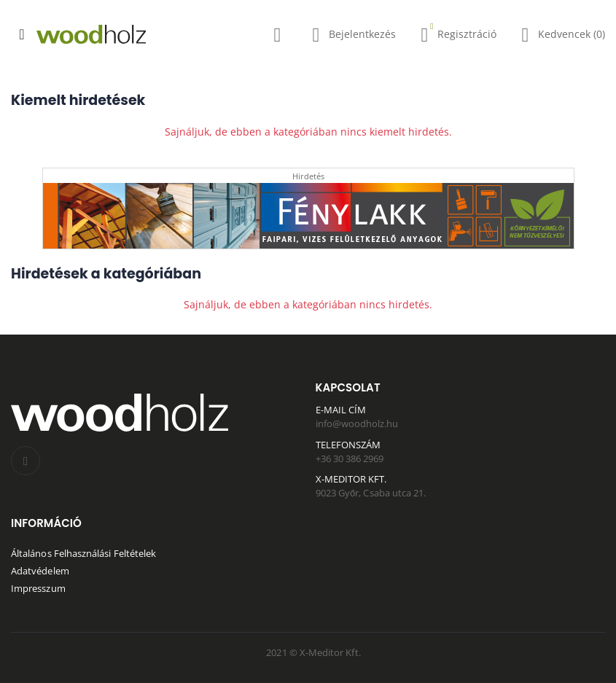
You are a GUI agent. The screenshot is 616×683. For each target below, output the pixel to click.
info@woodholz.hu (357, 424)
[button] (277, 38)
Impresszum (38, 588)
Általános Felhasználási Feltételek (83, 553)
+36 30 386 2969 (350, 458)
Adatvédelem (40, 571)
